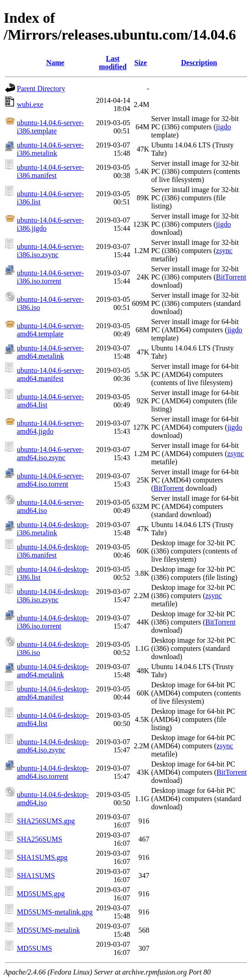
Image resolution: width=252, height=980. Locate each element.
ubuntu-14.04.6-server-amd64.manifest (50, 374)
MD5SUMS (34, 948)
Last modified (113, 63)
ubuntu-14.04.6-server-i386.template (50, 127)
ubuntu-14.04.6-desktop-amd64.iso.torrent (53, 772)
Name (55, 63)
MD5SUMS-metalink (48, 930)
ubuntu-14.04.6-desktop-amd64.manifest (53, 693)
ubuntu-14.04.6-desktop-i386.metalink (53, 529)
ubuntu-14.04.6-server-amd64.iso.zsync (50, 454)
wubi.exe (30, 104)
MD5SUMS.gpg (41, 894)
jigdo (224, 127)
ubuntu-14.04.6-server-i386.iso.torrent (50, 277)
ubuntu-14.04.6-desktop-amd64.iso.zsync (53, 746)
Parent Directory (41, 89)
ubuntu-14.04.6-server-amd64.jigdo (50, 427)
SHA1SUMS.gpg (42, 857)
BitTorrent (231, 277)
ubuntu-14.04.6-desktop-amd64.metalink (53, 671)
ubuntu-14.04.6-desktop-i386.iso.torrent (53, 622)
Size (141, 63)
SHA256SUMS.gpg (46, 821)
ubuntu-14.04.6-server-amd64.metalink (50, 352)
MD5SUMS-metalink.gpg (55, 912)
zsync (224, 251)
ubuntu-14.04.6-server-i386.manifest (50, 171)
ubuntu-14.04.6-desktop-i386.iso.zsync (53, 596)
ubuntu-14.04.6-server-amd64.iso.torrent (50, 480)
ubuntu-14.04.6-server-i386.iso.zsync (50, 251)
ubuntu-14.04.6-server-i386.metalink (50, 149)
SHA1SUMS (36, 876)
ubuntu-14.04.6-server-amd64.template (50, 330)
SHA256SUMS (40, 839)
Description (199, 63)
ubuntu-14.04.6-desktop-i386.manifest (53, 551)
